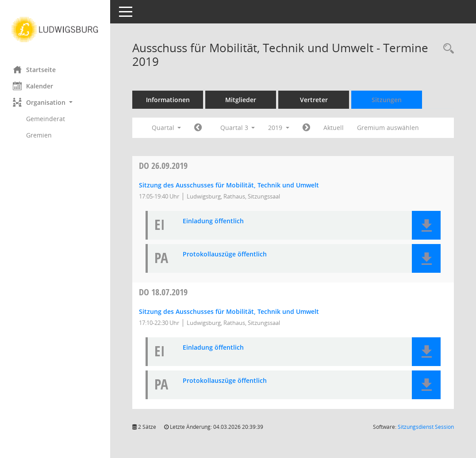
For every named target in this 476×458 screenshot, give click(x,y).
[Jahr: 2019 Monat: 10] (307, 128)
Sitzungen (387, 100)
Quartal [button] (167, 128)
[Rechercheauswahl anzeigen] (446, 49)
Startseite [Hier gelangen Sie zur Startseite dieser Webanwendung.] (35, 69)
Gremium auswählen (388, 128)
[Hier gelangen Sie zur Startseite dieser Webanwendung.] (55, 30)
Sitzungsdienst (426, 427)
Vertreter (314, 100)
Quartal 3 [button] (238, 128)
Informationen (168, 100)
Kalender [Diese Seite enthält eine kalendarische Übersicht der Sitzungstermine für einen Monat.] (33, 86)
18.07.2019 (164, 292)
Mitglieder (241, 100)
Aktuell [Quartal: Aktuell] (334, 128)
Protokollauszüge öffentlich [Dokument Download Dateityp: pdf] (225, 254)
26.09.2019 (164, 166)
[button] (55, 102)
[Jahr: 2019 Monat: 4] (198, 128)
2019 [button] (279, 128)
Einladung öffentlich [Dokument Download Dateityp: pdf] (214, 221)
